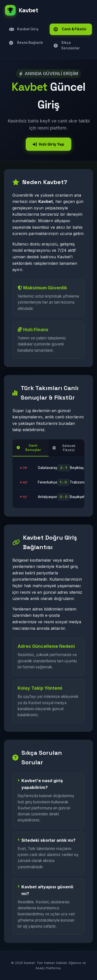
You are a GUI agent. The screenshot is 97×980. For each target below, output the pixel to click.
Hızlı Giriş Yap (48, 144)
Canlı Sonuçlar (29, 448)
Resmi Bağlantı (26, 43)
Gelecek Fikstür (64, 448)
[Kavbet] (48, 10)
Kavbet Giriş (24, 29)
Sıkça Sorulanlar (67, 45)
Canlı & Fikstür (70, 29)
